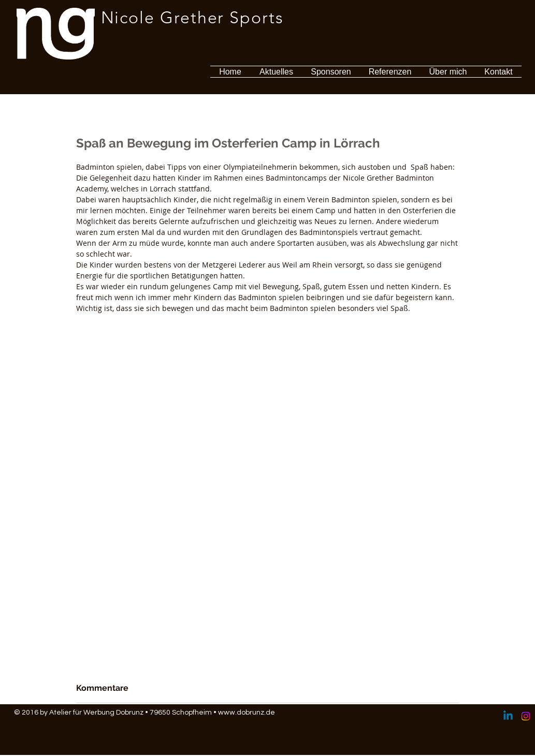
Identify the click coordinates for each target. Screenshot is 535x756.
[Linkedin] (508, 716)
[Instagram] (526, 716)
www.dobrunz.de (247, 713)
